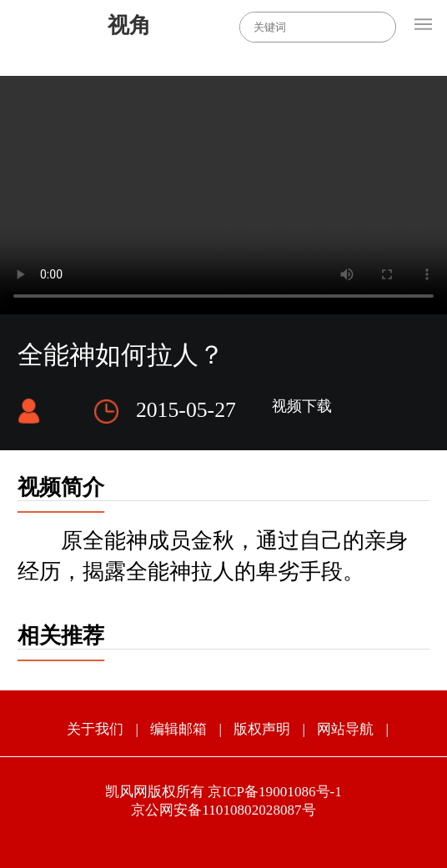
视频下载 (302, 406)
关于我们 (95, 729)
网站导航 (345, 729)
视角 (129, 25)
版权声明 (262, 729)
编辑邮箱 (178, 729)
